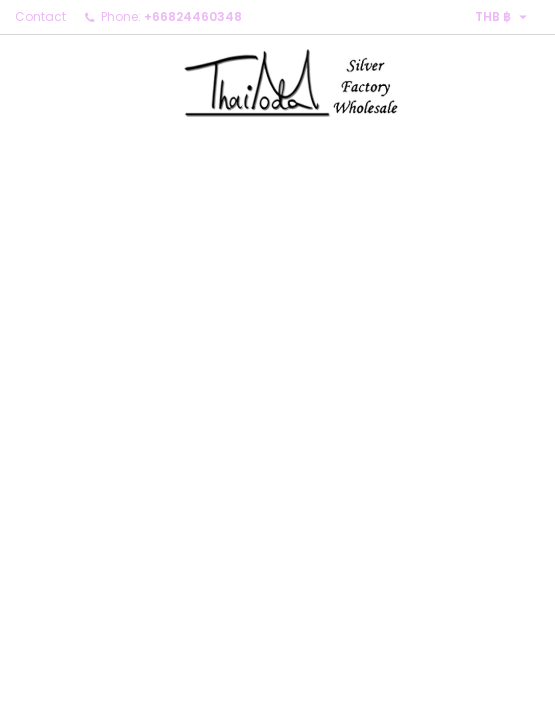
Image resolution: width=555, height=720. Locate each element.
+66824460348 (193, 16)
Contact (40, 16)
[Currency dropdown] (503, 17)
